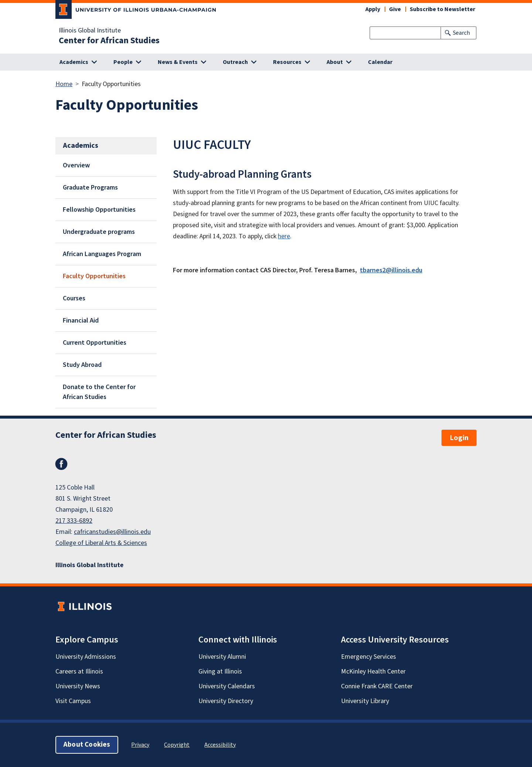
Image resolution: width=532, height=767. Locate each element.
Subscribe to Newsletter (442, 9)
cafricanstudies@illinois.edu (112, 532)
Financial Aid (81, 321)
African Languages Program (102, 254)
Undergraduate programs (99, 232)
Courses (74, 298)
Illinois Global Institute (90, 31)
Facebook (61, 464)
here (284, 236)
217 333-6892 (74, 521)
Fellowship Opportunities (99, 210)
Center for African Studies (109, 41)
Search (461, 33)
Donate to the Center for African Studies (99, 392)
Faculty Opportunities (94, 276)
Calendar (380, 62)
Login (459, 438)
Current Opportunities (95, 343)
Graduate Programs (90, 188)
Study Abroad (82, 365)
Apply (373, 9)
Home (64, 84)
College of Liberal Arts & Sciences (101, 543)
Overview (76, 165)
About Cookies (87, 745)
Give (395, 9)
